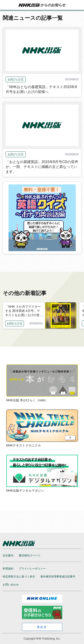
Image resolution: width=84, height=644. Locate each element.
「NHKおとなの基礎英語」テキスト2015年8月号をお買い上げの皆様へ (41, 89)
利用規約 (8, 569)
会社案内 (8, 555)
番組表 (42, 627)
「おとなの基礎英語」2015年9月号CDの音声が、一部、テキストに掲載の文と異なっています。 (42, 167)
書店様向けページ (30, 555)
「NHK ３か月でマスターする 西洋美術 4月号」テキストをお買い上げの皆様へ (24, 311)
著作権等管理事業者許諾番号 (58, 577)
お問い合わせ (11, 585)
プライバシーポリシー (32, 569)
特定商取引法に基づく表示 (19, 577)
